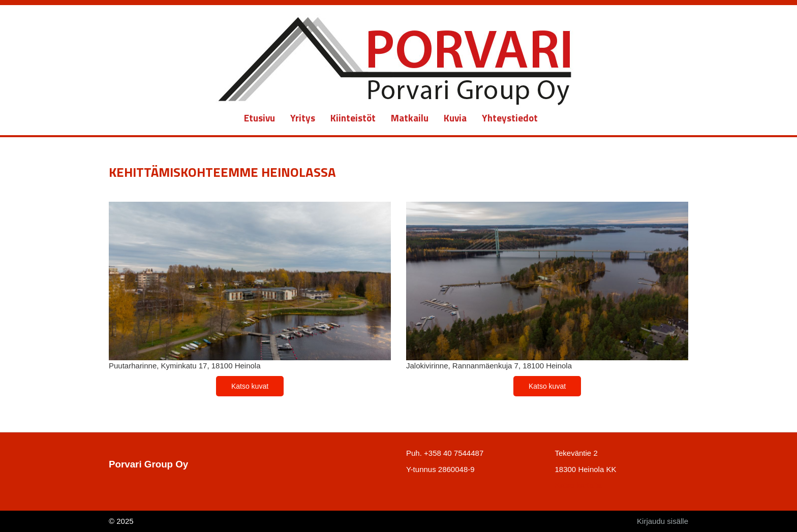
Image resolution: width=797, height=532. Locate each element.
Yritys (303, 118)
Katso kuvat (250, 386)
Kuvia (455, 118)
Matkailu (410, 118)
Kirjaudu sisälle (663, 521)
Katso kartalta (578, 485)
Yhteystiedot (510, 118)
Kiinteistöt (353, 118)
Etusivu (259, 118)
